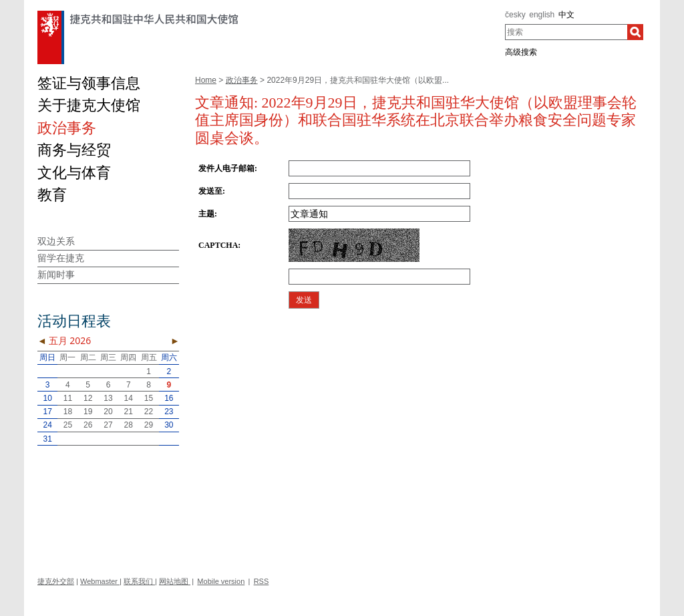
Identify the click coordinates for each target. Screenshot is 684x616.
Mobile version (221, 581)
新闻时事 (56, 275)
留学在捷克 (61, 258)
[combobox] (566, 32)
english (542, 15)
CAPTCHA (218, 245)
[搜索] (635, 32)
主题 (206, 214)
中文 (566, 15)
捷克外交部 (56, 581)
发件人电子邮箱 (226, 168)
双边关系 (56, 241)
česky (515, 15)
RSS (262, 581)
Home (206, 80)
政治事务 (242, 80)
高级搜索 (521, 52)
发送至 (210, 191)
